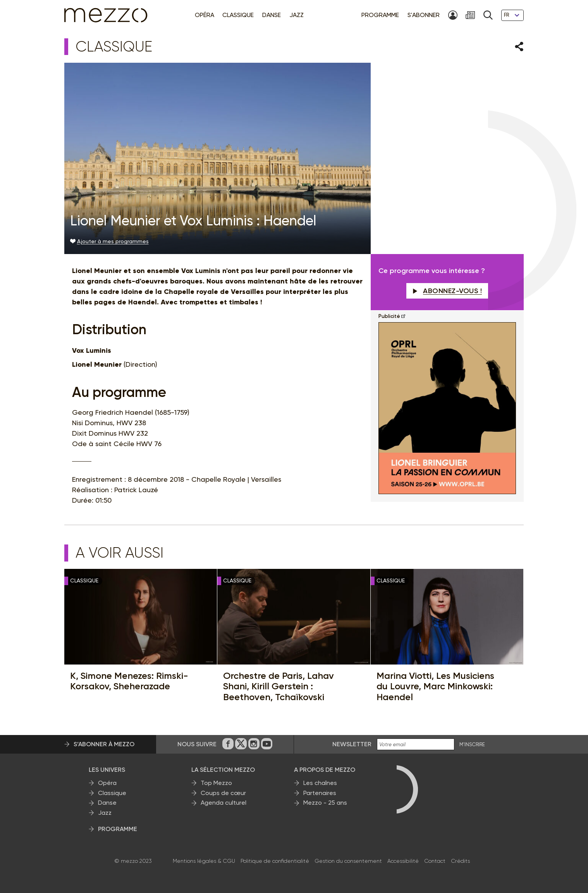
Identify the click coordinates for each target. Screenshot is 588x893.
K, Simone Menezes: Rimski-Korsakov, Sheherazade (129, 681)
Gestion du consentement (348, 861)
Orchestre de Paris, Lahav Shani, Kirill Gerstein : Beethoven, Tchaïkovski (279, 686)
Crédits (460, 861)
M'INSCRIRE (472, 745)
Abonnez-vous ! (447, 291)
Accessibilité (403, 861)
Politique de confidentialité (275, 861)
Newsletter (352, 744)
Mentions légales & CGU (204, 861)
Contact (435, 861)
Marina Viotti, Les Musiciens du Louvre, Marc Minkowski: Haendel (435, 686)
